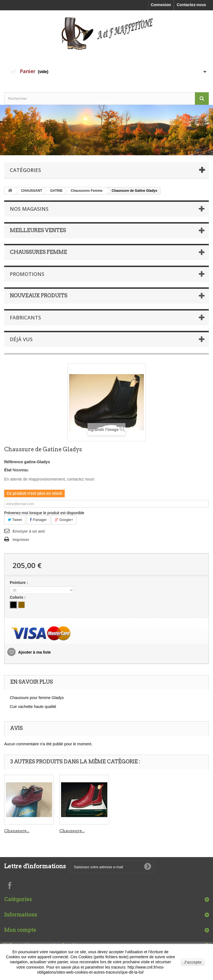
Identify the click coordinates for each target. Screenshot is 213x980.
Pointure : (19, 583)
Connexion (161, 5)
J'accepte (193, 962)
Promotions (27, 274)
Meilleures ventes (38, 230)
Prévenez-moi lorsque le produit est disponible (44, 513)
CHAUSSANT (32, 191)
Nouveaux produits (38, 296)
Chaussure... (17, 831)
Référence (14, 462)
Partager (38, 520)
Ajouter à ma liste (34, 652)
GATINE (56, 191)
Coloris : (18, 597)
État (8, 470)
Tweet (15, 520)
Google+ (64, 520)
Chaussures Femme (86, 191)
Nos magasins (29, 209)
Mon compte (20, 930)
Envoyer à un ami (29, 531)
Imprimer (21, 540)
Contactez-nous (191, 5)
